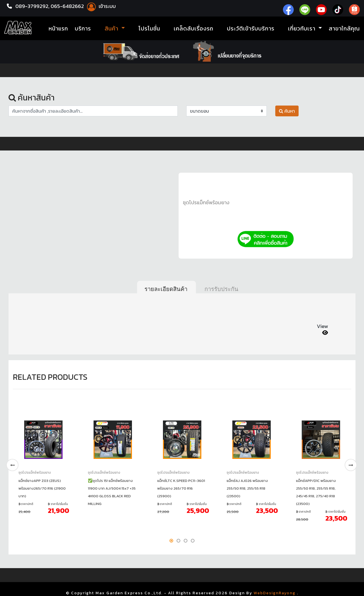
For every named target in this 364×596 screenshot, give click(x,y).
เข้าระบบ (100, 6)
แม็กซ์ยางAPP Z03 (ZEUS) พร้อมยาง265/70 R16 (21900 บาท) (42, 488)
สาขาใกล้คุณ (344, 28)
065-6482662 (68, 6)
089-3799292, (32, 6)
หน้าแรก (58, 28)
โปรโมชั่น (149, 28)
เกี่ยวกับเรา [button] (303, 28)
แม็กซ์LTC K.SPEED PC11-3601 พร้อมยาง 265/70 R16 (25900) (181, 488)
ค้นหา (287, 111)
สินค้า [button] (112, 28)
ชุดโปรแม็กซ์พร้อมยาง (206, 202)
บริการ (83, 28)
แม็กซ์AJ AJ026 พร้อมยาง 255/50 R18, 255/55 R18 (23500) (247, 488)
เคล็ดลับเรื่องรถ (194, 28)
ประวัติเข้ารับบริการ (251, 28)
